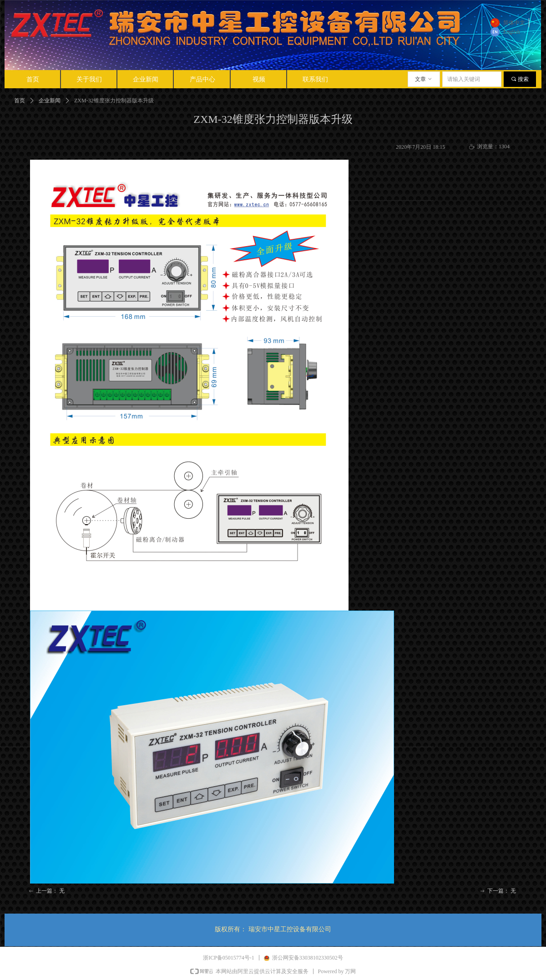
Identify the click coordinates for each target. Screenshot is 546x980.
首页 (20, 101)
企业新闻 (50, 101)
